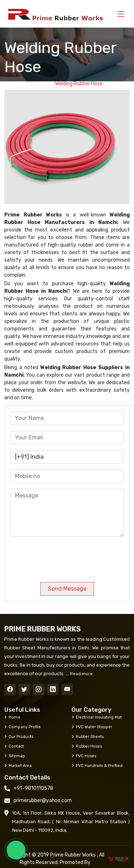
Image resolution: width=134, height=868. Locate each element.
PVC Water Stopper (92, 727)
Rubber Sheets (88, 736)
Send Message (67, 589)
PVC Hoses (84, 756)
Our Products (19, 736)
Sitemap (15, 756)
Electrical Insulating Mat (97, 717)
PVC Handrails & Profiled (97, 766)
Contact (14, 746)
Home (39, 84)
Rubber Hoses (87, 746)
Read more (81, 674)
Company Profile (23, 727)
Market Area (18, 766)
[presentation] (59, 557)
